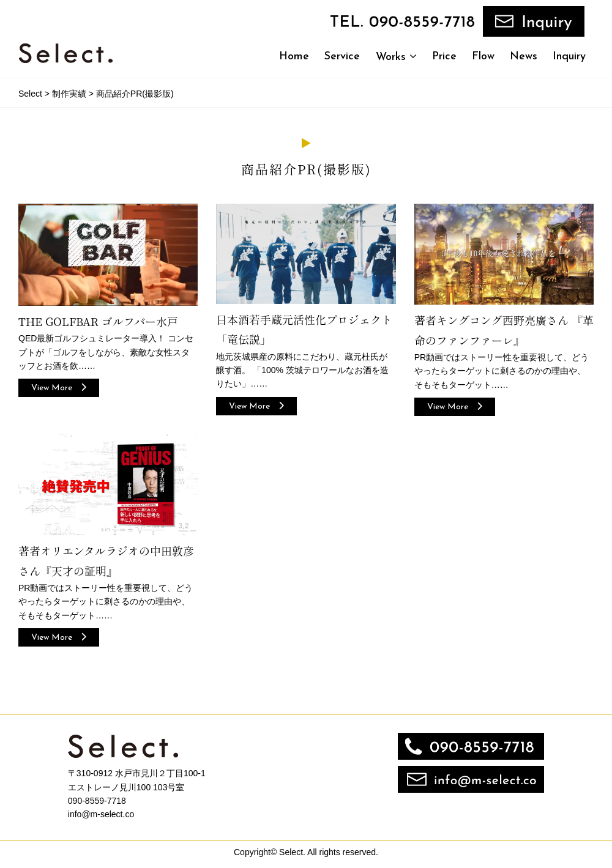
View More (59, 388)
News (524, 57)
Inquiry (569, 57)
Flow (483, 57)
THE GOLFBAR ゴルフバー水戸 (98, 322)
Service (342, 57)
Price (444, 57)
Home (294, 57)
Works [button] (396, 57)
